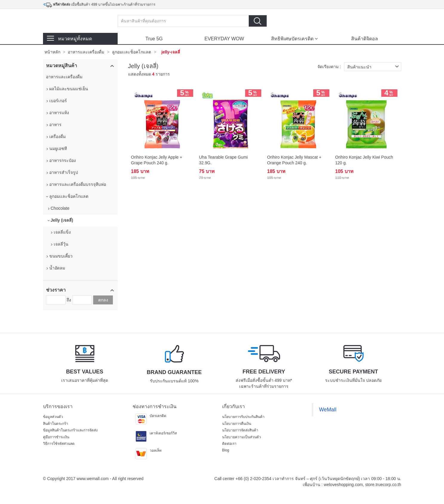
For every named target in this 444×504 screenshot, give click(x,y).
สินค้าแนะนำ (374, 67)
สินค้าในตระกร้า (56, 424)
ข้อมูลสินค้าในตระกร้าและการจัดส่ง (70, 430)
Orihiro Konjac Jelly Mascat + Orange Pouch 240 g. (294, 160)
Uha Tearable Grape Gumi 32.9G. (223, 160)
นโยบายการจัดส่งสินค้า (240, 430)
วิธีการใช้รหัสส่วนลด (59, 444)
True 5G (154, 39)
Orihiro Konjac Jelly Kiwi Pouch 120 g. (364, 160)
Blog (226, 450)
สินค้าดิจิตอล (365, 39)
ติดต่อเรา (229, 444)
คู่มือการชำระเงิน (56, 437)
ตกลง (103, 300)
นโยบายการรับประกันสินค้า (243, 417)
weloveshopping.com (343, 485)
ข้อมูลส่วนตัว (53, 417)
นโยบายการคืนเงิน (237, 424)
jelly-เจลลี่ (171, 52)
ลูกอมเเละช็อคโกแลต (132, 52)
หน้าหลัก (52, 52)
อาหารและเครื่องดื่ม (86, 52)
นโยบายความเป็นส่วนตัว (242, 437)
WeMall (328, 410)
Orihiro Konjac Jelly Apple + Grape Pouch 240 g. (157, 160)
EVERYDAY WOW (224, 39)
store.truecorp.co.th (383, 485)
